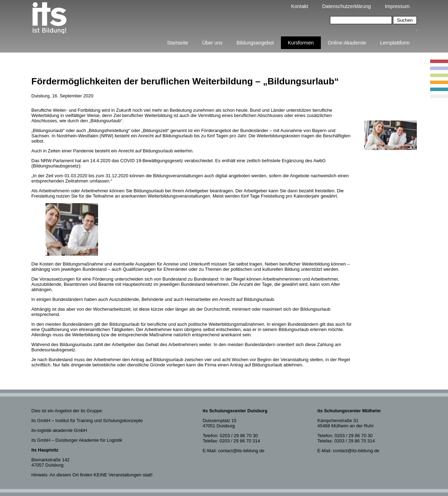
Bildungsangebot (255, 43)
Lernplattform (395, 43)
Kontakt (299, 6)
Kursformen (301, 43)
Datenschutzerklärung (347, 6)
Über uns (212, 43)
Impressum (397, 6)
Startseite (178, 43)
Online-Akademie (347, 43)
